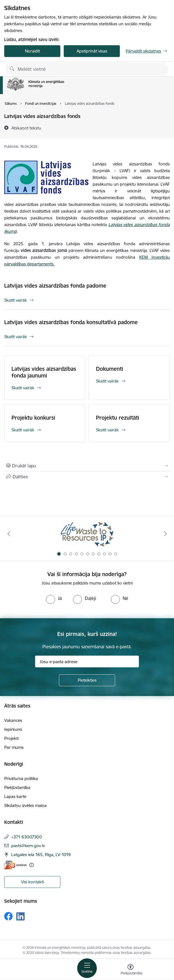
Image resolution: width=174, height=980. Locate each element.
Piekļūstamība (17, 787)
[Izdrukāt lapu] (87, 466)
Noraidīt (32, 51)
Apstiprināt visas (92, 51)
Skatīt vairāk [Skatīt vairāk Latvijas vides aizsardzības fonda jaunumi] (23, 388)
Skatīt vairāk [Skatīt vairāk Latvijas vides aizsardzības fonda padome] (16, 300)
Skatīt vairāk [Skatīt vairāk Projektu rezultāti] (107, 430)
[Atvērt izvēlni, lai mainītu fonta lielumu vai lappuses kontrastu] (130, 970)
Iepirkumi (13, 729)
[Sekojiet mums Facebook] (8, 916)
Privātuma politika (21, 778)
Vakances (13, 720)
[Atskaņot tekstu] (26, 128)
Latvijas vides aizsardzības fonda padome (55, 286)
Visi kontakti (32, 882)
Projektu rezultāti (118, 418)
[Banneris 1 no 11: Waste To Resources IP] (87, 534)
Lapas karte (15, 796)
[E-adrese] (15, 865)
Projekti (11, 738)
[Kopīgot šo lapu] (87, 477)
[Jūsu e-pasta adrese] (87, 661)
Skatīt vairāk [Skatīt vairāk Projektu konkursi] (23, 430)
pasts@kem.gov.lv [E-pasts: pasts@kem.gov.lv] (28, 846)
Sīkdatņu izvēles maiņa (25, 805)
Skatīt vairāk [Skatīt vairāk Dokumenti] (107, 381)
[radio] (54, 598)
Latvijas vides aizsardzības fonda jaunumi (44, 372)
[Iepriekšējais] (9, 534)
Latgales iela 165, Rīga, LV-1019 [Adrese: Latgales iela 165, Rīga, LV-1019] (41, 855)
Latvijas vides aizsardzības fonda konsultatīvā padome (71, 322)
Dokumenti (110, 369)
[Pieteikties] (87, 680)
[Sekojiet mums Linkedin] (20, 917)
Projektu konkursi (33, 418)
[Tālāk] (165, 534)
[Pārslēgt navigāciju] (87, 968)
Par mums (14, 747)
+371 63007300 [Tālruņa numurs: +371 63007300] (27, 837)
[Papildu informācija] (32, 865)
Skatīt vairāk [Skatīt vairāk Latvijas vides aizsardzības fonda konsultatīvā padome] (16, 337)
